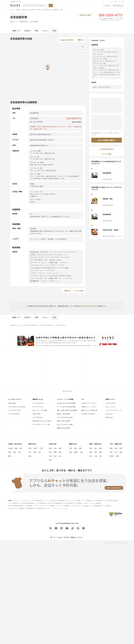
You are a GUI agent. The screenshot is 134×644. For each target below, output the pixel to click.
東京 (30, 448)
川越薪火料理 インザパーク (58, 263)
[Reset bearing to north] (83, 53)
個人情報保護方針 (30, 508)
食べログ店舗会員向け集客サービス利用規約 (20, 506)
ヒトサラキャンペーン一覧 (41, 425)
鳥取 (96, 452)
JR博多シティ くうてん (89, 407)
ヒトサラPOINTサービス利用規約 (80, 506)
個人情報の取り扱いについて (44, 508)
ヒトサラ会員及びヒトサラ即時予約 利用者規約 (21, 503)
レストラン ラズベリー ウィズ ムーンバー (45, 273)
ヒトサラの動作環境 (36, 500)
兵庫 (75, 448)
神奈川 (36, 448)
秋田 (15, 452)
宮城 (10, 452)
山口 (100, 456)
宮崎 (121, 452)
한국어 (80, 537)
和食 (11, 22)
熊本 (111, 452)
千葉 (41, 448)
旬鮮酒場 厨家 (108, 199)
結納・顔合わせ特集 (63, 421)
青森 (16, 448)
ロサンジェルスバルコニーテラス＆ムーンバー (52, 255)
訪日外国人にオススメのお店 (42, 421)
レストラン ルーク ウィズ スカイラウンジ (63, 252)
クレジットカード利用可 (38, 239)
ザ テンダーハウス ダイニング (40, 257)
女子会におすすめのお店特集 (66, 403)
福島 (10, 456)
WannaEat (109, 414)
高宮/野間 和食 (46, 10)
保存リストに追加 (85, 15)
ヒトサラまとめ (38, 418)
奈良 (70, 452)
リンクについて (70, 500)
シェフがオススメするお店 (17, 407)
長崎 (121, 448)
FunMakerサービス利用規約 (16, 508)
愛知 (60, 452)
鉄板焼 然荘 (53, 278)
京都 (80, 448)
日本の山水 (109, 418)
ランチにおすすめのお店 (65, 418)
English (60, 537)
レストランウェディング (113, 410)
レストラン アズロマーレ (49, 281)
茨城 (35, 452)
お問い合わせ (54, 500)
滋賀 (82, 452)
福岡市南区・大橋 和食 (35, 10)
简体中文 (67, 537)
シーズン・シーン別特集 (65, 399)
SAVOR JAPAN (110, 403)
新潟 (50, 448)
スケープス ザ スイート (39, 263)
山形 (19, 452)
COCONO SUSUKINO (88, 414)
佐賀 (116, 448)
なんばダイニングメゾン (89, 403)
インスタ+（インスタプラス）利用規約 (44, 506)
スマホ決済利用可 (61, 239)
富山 (55, 456)
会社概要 (78, 500)
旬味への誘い (37, 414)
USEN (10, 500)
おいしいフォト (111, 407)
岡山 (91, 456)
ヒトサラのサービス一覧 (117, 1)
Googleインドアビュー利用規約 (92, 503)
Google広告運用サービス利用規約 (72, 503)
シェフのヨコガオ (14, 414)
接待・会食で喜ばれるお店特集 (67, 410)
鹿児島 (112, 456)
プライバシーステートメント (60, 508)
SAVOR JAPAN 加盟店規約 (54, 503)
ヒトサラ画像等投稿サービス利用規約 (100, 506)
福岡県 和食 (25, 10)
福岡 (111, 448)
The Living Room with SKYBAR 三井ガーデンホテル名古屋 (49, 268)
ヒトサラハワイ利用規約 (63, 506)
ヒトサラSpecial (38, 403)
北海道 (10, 448)
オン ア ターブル (65, 278)
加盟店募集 (62, 500)
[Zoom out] (83, 50)
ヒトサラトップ (17, 500)
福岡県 (18, 10)
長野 (60, 448)
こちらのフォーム (87, 306)
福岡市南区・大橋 (16, 325)
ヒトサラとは (26, 500)
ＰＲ (83, 399)
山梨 (55, 448)
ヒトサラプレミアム (15, 410)
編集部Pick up (38, 399)
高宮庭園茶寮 (55, 10)
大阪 (70, 448)
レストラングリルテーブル (39, 278)
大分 (116, 452)
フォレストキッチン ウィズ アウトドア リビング (47, 265)
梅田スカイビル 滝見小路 (89, 410)
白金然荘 (33, 255)
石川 (60, 456)
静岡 (55, 452)
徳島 (91, 448)
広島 (96, 456)
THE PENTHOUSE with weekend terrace (46, 260)
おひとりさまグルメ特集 (65, 425)
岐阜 (50, 452)
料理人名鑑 (12, 403)
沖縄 (117, 456)
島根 (100, 452)
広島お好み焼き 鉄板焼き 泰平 (112, 230)
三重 (50, 456)
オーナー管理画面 (86, 500)
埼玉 (30, 452)
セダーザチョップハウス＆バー (61, 257)
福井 (50, 460)
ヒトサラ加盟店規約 (41, 503)
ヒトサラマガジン (38, 407)
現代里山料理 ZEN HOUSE (39, 252)
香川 (96, 448)
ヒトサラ (12, 10)
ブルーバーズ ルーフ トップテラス (42, 270)
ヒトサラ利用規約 (97, 500)
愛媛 (100, 448)
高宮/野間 (26, 325)
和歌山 (76, 452)
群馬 (30, 456)
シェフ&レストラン (15, 399)
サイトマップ (46, 500)
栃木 (40, 452)
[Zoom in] (83, 47)
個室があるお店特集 (63, 428)
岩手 (21, 448)
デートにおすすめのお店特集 (66, 407)
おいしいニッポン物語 (40, 410)
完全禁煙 (50, 239)
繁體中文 (74, 537)
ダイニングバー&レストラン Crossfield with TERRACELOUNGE (51, 276)
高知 (91, 452)
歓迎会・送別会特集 (63, 414)
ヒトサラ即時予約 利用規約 (110, 500)
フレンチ (15, 22)
